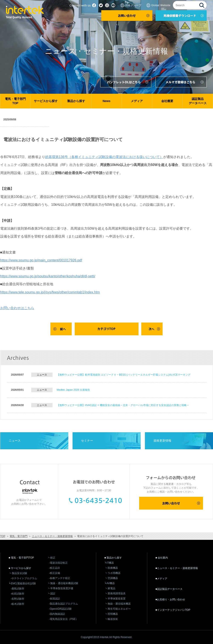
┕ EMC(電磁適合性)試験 (22, 583)
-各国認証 (55, 599)
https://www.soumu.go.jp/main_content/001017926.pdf (41, 260)
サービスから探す (46, 101)
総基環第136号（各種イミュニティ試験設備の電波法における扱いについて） (104, 157)
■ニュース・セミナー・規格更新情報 (177, 568)
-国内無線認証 (57, 614)
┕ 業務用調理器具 (115, 594)
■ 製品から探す (113, 558)
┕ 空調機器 (111, 578)
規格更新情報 (162, 441)
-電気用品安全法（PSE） (64, 619)
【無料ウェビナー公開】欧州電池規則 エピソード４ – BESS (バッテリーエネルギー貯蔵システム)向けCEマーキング (124, 375)
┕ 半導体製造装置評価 (60, 588)
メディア (137, 101)
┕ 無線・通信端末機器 (118, 604)
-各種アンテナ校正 (60, 578)
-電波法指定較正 (59, 563)
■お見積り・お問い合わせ (170, 599)
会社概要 (167, 101)
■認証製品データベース (169, 589)
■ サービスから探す (20, 568)
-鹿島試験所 (18, 589)
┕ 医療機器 (111, 568)
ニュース (15, 441)
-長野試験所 (18, 599)
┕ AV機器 (110, 583)
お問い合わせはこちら (17, 308)
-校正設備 (55, 573)
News (106, 101)
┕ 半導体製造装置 (115, 599)
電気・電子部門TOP (15, 101)
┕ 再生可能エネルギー (118, 609)
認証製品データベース (198, 101)
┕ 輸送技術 (111, 619)
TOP (3, 536)
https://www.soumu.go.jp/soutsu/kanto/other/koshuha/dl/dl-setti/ (48, 276)
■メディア (161, 579)
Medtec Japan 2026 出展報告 (74, 390)
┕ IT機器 (109, 563)
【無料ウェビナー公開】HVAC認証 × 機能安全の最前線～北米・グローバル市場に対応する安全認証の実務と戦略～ (123, 405)
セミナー (87, 441)
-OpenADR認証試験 (61, 609)
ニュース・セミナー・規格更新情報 (52, 536)
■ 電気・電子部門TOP (21, 558)
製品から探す (76, 101)
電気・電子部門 (19, 536)
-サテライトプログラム (24, 578)
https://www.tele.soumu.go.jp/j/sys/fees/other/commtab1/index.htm (50, 292)
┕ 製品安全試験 (18, 573)
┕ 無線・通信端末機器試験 (63, 583)
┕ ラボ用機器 (112, 573)
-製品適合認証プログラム (64, 604)
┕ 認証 (51, 594)
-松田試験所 (18, 594)
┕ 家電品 (110, 588)
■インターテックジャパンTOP (173, 610)
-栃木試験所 (18, 604)
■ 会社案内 (162, 558)
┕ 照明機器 (111, 614)
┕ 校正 (51, 558)
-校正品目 (55, 568)
